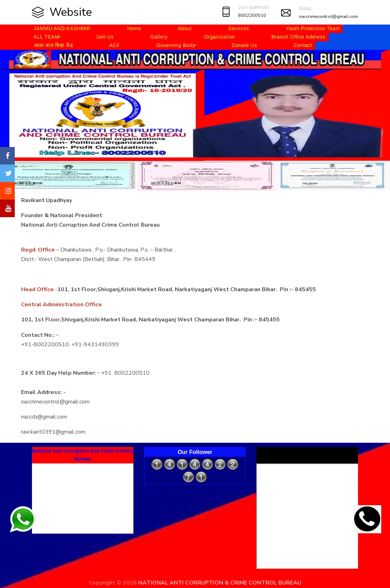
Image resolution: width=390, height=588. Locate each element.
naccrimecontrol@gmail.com (329, 16)
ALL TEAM (47, 37)
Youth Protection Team (313, 28)
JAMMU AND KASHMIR (62, 28)
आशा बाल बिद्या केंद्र (53, 45)
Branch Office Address (298, 37)
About (185, 28)
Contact (303, 45)
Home (134, 28)
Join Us (105, 37)
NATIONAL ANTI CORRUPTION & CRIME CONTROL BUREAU (220, 583)
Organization (219, 37)
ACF (114, 45)
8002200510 (252, 15)
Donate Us (244, 45)
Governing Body (176, 45)
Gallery (159, 37)
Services (239, 28)
